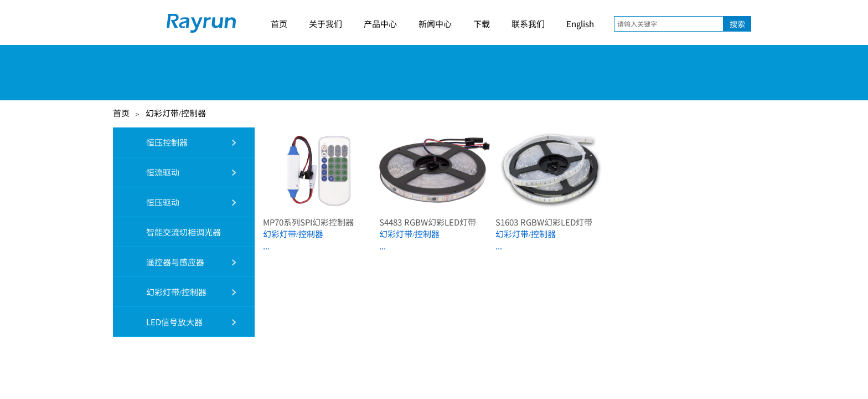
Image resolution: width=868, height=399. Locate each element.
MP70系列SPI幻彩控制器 (308, 222)
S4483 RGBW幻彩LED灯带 (428, 222)
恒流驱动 (151, 172)
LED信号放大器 (162, 322)
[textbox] (669, 24)
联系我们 (528, 24)
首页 (279, 24)
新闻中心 (435, 24)
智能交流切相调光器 (172, 232)
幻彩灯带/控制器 (176, 113)
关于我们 (325, 24)
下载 (482, 24)
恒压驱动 (151, 202)
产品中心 (380, 24)
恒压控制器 (155, 142)
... (266, 246)
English (580, 24)
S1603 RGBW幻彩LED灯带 (544, 222)
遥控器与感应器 (163, 262)
